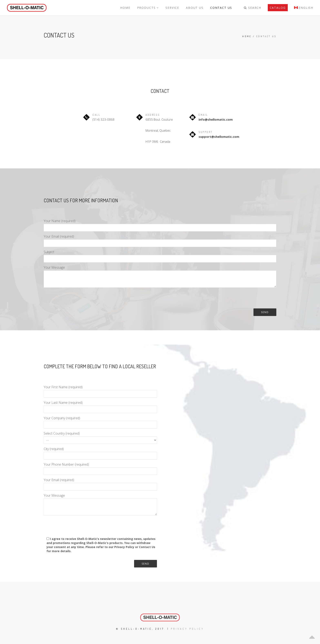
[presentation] (75, 299)
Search (253, 8)
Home (127, 8)
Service (174, 8)
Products (150, 8)
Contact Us (222, 8)
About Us (196, 8)
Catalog (278, 8)
